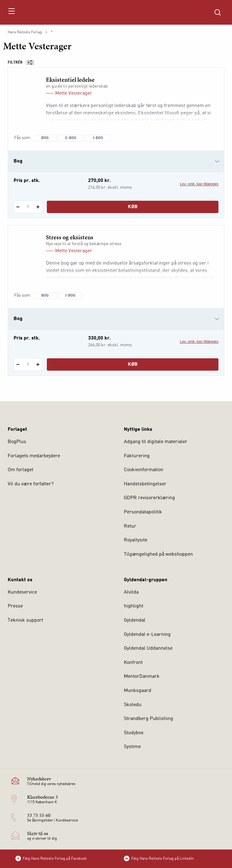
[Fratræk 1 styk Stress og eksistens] (18, 364)
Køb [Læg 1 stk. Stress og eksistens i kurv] (133, 364)
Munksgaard (138, 691)
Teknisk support (25, 620)
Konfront (133, 663)
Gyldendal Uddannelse (148, 648)
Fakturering (137, 456)
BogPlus (17, 442)
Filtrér (23, 63)
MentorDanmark (142, 677)
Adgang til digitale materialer (156, 442)
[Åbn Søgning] (218, 12)
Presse (15, 606)
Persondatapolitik (143, 512)
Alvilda (131, 592)
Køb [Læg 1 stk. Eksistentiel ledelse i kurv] (133, 207)
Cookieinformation (144, 470)
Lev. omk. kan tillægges (199, 184)
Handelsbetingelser (145, 484)
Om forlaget (20, 470)
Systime (132, 747)
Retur (130, 526)
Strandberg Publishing (149, 719)
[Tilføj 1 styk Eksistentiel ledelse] (38, 207)
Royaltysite (136, 540)
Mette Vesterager (74, 93)
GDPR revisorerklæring (149, 498)
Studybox (134, 733)
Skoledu (133, 705)
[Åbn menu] (11, 12)
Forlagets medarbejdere (34, 456)
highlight (134, 606)
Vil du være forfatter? (31, 484)
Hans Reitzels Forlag (25, 32)
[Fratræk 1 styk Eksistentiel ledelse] (18, 207)
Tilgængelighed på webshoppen (158, 554)
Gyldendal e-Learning (147, 635)
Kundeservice (22, 592)
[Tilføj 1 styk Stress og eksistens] (38, 364)
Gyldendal (135, 620)
